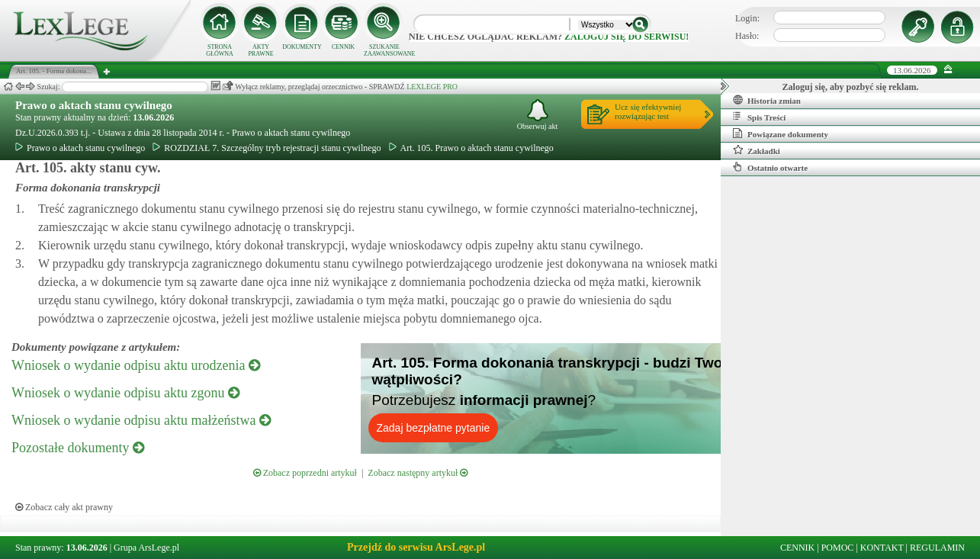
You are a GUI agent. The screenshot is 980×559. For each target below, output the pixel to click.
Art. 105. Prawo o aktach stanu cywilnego (471, 148)
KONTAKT (882, 548)
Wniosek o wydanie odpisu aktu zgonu (125, 393)
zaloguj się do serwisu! (627, 37)
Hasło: (747, 36)
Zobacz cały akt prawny (64, 507)
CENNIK (343, 47)
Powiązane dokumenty (781, 133)
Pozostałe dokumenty (78, 448)
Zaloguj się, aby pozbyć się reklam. (851, 87)
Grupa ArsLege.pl (146, 548)
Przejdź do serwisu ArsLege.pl (416, 547)
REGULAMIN (937, 548)
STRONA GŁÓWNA (220, 50)
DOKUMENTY (302, 47)
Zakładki (757, 150)
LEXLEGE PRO (432, 87)
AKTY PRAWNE (260, 50)
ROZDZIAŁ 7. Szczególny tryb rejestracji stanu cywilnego (267, 148)
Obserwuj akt (538, 115)
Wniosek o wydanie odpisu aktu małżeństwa (141, 420)
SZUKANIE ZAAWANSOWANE (384, 50)
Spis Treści (759, 117)
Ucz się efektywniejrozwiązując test (648, 111)
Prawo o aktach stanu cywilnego (94, 105)
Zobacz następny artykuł (418, 473)
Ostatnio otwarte (770, 167)
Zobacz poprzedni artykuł (305, 473)
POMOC (838, 548)
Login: (747, 18)
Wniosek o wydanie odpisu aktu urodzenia (136, 365)
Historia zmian (767, 100)
